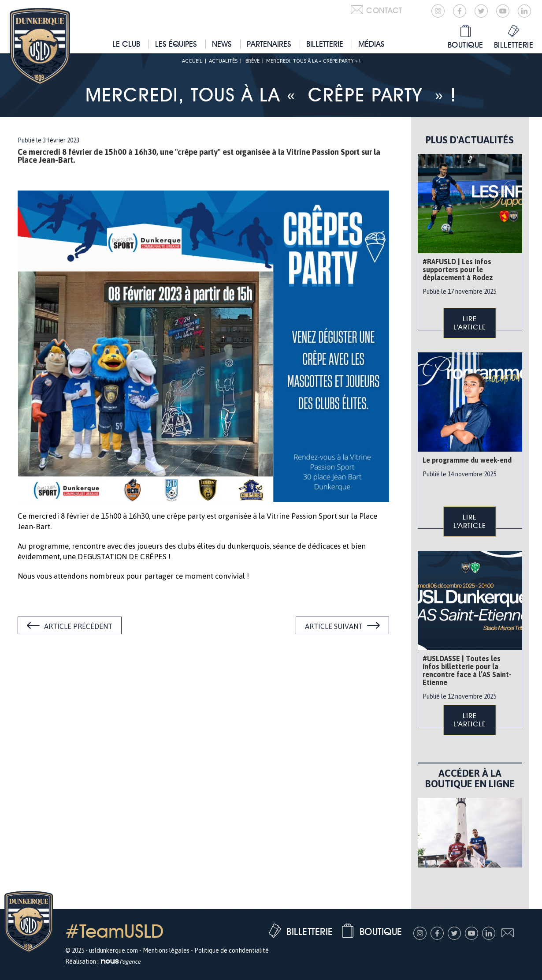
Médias (371, 44)
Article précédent (78, 626)
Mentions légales (166, 950)
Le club (126, 44)
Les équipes (176, 44)
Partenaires (269, 44)
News (222, 44)
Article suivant (334, 626)
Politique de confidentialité (232, 950)
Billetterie (325, 44)
